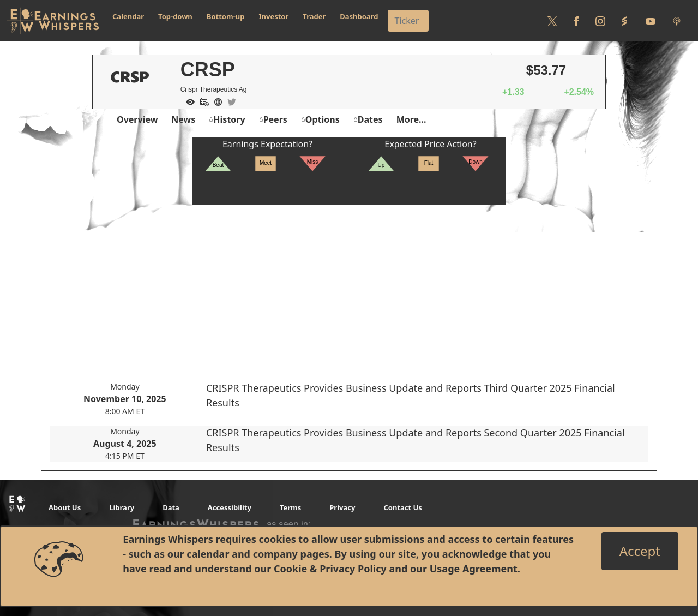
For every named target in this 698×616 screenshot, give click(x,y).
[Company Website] (215, 101)
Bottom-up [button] (226, 16)
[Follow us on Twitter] (552, 21)
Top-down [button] (175, 16)
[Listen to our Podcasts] (677, 21)
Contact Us (402, 507)
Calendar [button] (128, 16)
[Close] (640, 551)
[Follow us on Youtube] (651, 21)
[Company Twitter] (229, 101)
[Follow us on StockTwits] (624, 21)
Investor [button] (274, 16)
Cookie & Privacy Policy (330, 569)
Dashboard (359, 16)
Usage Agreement (474, 569)
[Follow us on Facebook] (576, 21)
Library (122, 507)
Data (171, 507)
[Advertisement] (349, 282)
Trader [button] (314, 16)
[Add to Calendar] (202, 101)
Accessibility (230, 507)
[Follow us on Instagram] (600, 21)
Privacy (342, 507)
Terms (290, 507)
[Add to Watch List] (188, 101)
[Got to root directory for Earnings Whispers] (53, 21)
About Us (65, 507)
